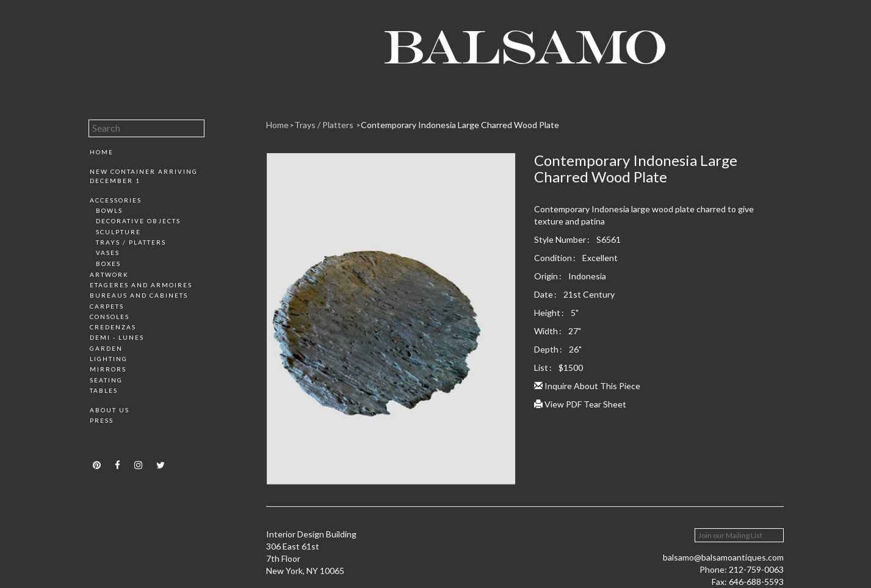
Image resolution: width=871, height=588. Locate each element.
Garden (106, 348)
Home (102, 152)
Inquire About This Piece (587, 386)
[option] (391, 323)
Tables (104, 390)
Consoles (110, 317)
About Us (110, 410)
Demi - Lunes (117, 337)
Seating (106, 380)
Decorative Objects (138, 221)
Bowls (109, 210)
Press (102, 420)
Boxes (108, 264)
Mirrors (108, 369)
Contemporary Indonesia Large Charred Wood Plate (460, 125)
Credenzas (113, 327)
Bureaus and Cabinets (139, 295)
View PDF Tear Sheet (580, 404)
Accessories (116, 200)
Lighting (109, 359)
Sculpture (118, 232)
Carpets (107, 306)
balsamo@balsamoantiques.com (723, 557)
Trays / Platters (131, 242)
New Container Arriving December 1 (144, 176)
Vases (108, 253)
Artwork (109, 274)
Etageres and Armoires (141, 285)
